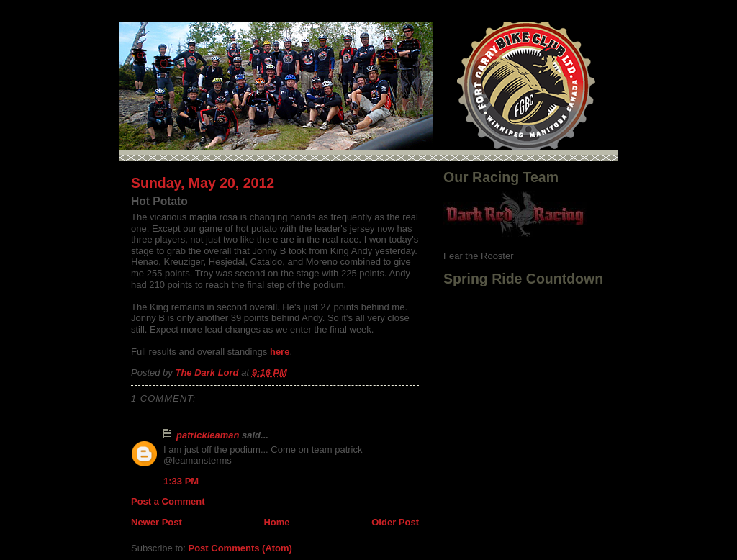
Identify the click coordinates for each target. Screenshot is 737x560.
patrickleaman (208, 435)
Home (276, 522)
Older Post (395, 522)
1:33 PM (181, 481)
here (280, 352)
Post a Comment (168, 501)
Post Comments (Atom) (240, 548)
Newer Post (157, 522)
